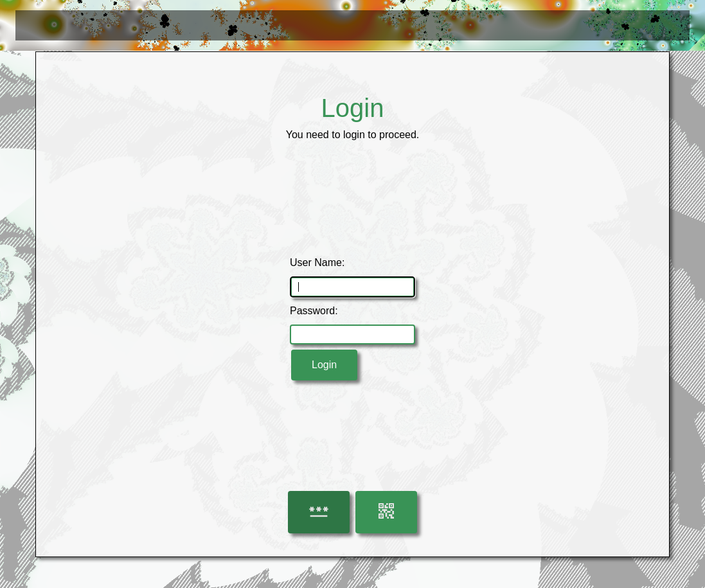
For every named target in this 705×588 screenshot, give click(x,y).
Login (324, 365)
